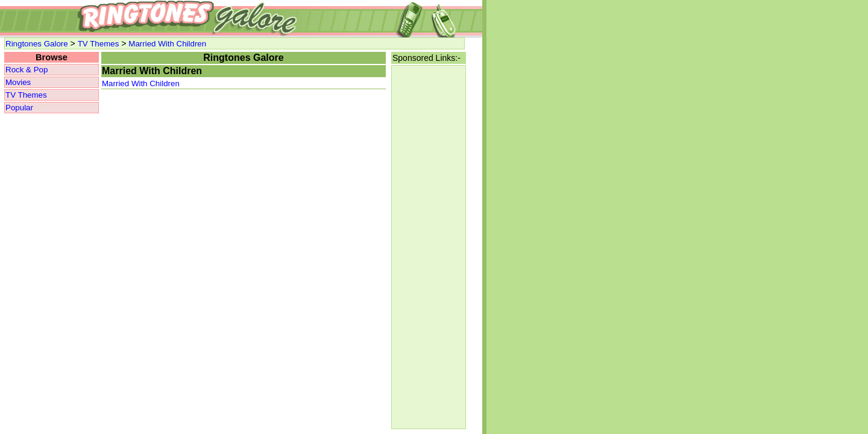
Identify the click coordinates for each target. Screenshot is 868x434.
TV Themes (99, 44)
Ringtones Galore (37, 44)
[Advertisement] (429, 247)
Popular (19, 108)
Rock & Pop (27, 70)
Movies (18, 82)
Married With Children (167, 44)
